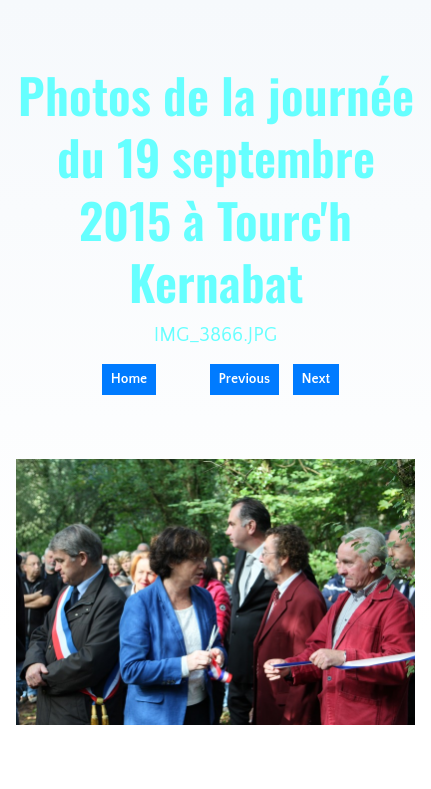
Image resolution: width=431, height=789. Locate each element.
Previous (245, 379)
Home (129, 379)
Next (316, 379)
